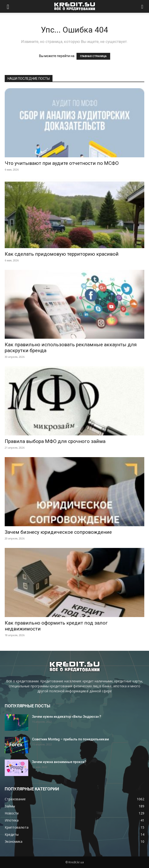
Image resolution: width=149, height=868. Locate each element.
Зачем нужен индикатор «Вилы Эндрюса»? (67, 717)
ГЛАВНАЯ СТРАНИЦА (93, 56)
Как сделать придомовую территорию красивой (62, 254)
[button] (8, 6)
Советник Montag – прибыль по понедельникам (70, 739)
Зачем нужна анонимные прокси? (59, 762)
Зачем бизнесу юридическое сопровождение (58, 532)
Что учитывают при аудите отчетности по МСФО (62, 163)
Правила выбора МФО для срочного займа (55, 441)
